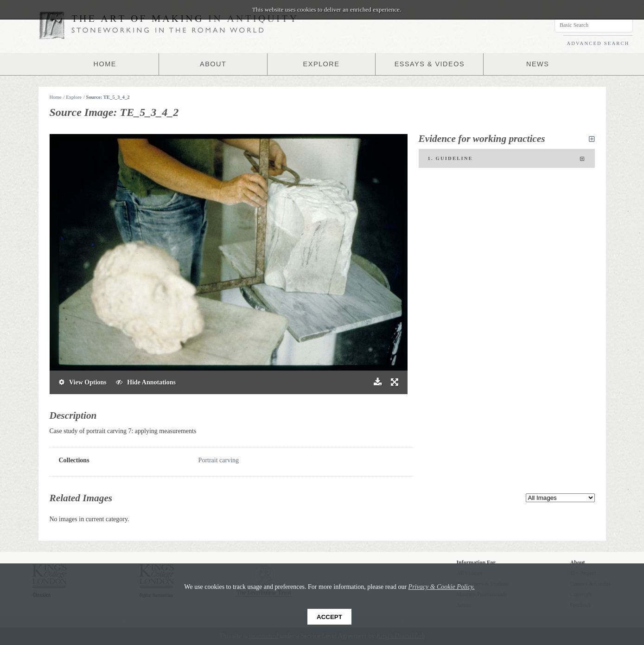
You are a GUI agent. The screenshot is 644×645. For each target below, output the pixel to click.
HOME (105, 64)
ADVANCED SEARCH (598, 43)
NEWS (538, 64)
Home (56, 97)
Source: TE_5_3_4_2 (108, 97)
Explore (74, 97)
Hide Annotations (146, 382)
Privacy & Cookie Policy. (442, 587)
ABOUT (213, 64)
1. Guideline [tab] (507, 159)
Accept (329, 617)
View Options (83, 382)
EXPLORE (321, 64)
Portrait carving (219, 460)
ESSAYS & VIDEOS (430, 64)
